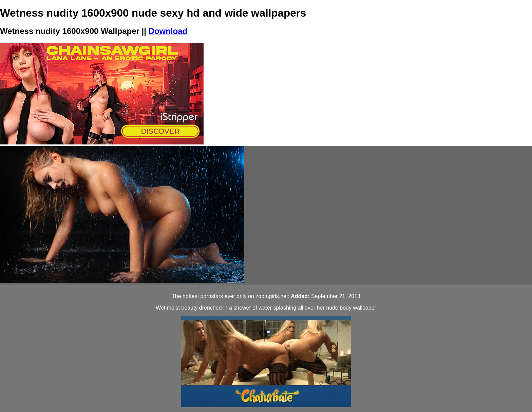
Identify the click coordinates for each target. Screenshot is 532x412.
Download (168, 31)
